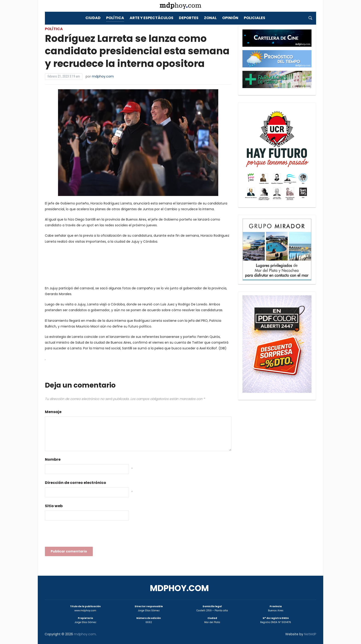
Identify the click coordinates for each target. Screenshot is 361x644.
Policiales (255, 18)
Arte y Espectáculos (151, 18)
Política (115, 18)
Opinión (230, 18)
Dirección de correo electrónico (76, 483)
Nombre (53, 459)
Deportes (189, 18)
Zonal (210, 18)
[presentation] (80, 535)
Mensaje (53, 412)
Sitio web (54, 506)
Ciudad (93, 18)
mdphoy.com (103, 76)
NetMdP (310, 634)
